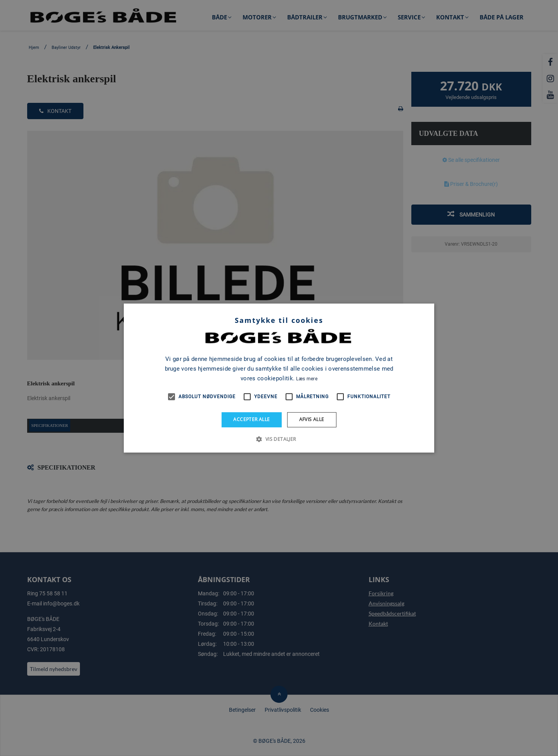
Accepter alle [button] (251, 419)
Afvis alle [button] (312, 419)
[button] (279, 439)
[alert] (279, 378)
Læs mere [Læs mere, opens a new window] (307, 379)
